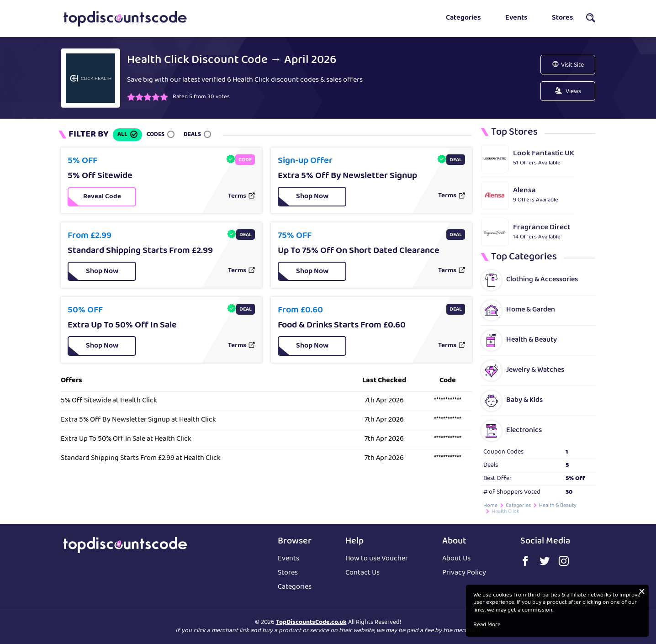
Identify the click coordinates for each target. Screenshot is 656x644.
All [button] (122, 135)
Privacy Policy (464, 573)
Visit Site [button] (572, 65)
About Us (456, 559)
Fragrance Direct (542, 228)
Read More (487, 626)
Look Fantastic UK (544, 154)
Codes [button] (156, 135)
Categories (463, 18)
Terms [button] (237, 197)
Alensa (524, 191)
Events (516, 18)
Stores (563, 18)
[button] (591, 21)
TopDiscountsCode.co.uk (311, 623)
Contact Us (362, 573)
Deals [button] (192, 135)
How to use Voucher (377, 559)
